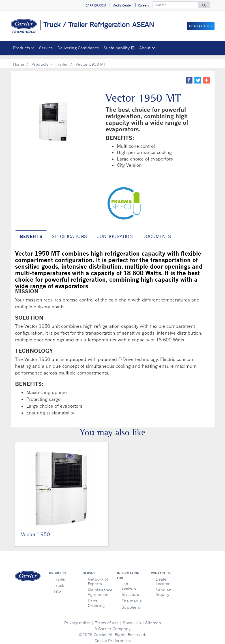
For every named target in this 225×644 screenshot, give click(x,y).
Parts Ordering (96, 599)
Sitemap (153, 619)
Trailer (62, 60)
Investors (130, 590)
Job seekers (129, 582)
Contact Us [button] (201, 26)
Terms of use (107, 619)
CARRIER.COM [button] (96, 5)
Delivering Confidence (78, 48)
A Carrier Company (112, 625)
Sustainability (120, 49)
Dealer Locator (163, 577)
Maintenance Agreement (98, 588)
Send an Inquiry (164, 588)
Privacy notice (77, 619)
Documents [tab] (157, 232)
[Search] (175, 5)
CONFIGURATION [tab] (115, 232)
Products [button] (22, 48)
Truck (59, 581)
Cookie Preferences (113, 636)
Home (19, 60)
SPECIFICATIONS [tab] (69, 232)
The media (132, 597)
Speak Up (132, 619)
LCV (57, 588)
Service (46, 48)
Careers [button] (143, 5)
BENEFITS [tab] (31, 232)
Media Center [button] (122, 5)
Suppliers (131, 603)
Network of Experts (98, 577)
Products (40, 60)
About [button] (145, 48)
